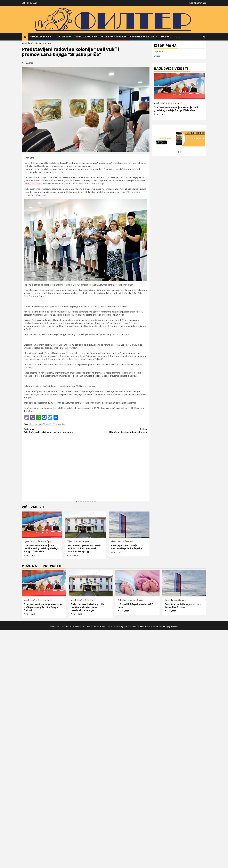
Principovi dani (59, 424)
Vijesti (24, 43)
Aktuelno (63, 37)
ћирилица (194, 3)
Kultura (48, 43)
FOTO (177, 37)
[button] (76, 502)
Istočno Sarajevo (40, 37)
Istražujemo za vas (86, 37)
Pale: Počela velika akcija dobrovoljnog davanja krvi (55, 431)
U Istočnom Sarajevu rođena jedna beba (117, 431)
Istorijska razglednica (143, 37)
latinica (203, 3)
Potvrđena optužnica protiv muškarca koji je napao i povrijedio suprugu (84, 549)
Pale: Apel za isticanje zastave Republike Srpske (127, 547)
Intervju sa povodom (114, 37)
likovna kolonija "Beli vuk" (40, 424)
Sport (50, 541)
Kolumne (166, 37)
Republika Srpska (135, 600)
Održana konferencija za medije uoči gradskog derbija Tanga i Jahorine (41, 549)
